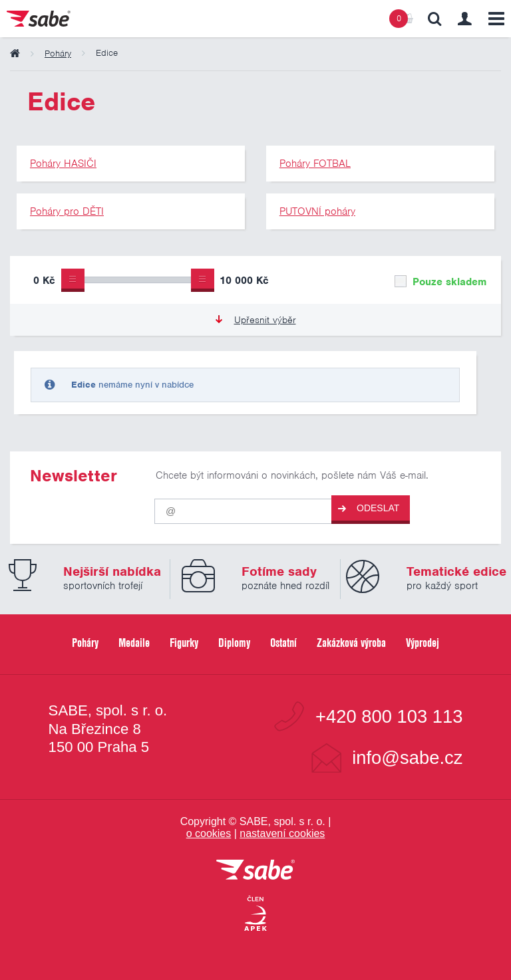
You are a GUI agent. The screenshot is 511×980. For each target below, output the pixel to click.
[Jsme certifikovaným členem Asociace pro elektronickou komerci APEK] (255, 914)
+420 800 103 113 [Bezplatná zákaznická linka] (389, 716)
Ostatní (283, 643)
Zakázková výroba (351, 643)
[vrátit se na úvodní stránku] (255, 871)
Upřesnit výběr (256, 320)
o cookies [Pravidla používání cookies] (209, 833)
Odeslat (369, 508)
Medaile (134, 643)
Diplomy (234, 643)
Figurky (184, 643)
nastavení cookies (282, 833)
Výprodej (423, 643)
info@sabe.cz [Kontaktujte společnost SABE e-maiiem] (407, 758)
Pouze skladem (440, 282)
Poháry (85, 643)
